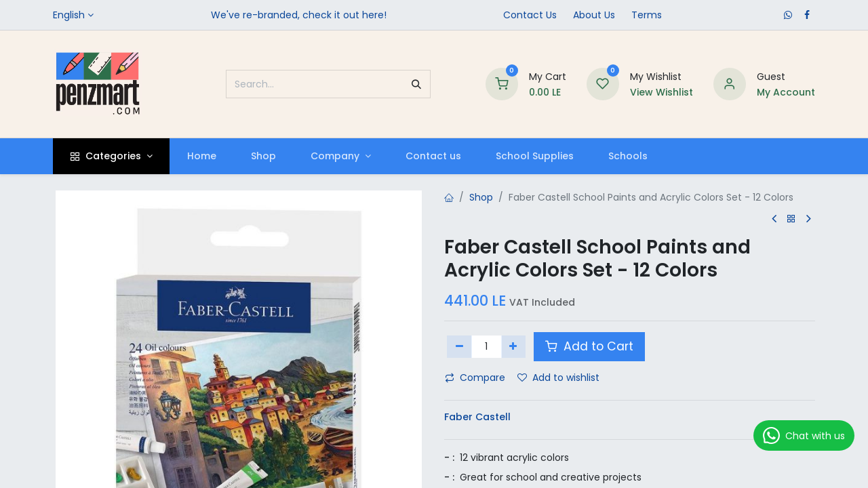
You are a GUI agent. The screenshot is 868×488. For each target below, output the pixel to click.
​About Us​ (594, 15)
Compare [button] (475, 378)
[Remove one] (459, 346)
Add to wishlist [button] (558, 378)
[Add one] (514, 346)
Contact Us (530, 15)
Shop (481, 197)
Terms (647, 15)
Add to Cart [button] (589, 346)
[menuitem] (201, 156)
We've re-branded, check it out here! (299, 15)
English (69, 15)
